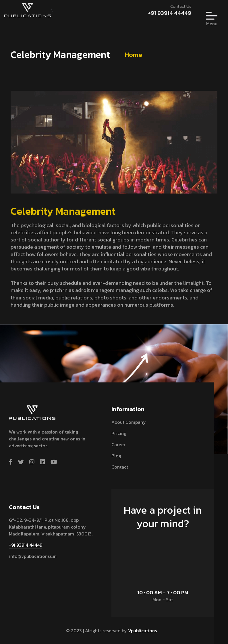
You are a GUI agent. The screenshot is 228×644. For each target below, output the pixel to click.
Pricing (119, 433)
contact (120, 467)
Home (133, 55)
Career (118, 444)
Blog (116, 456)
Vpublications (142, 631)
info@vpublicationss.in (33, 556)
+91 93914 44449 (170, 13)
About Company (129, 422)
